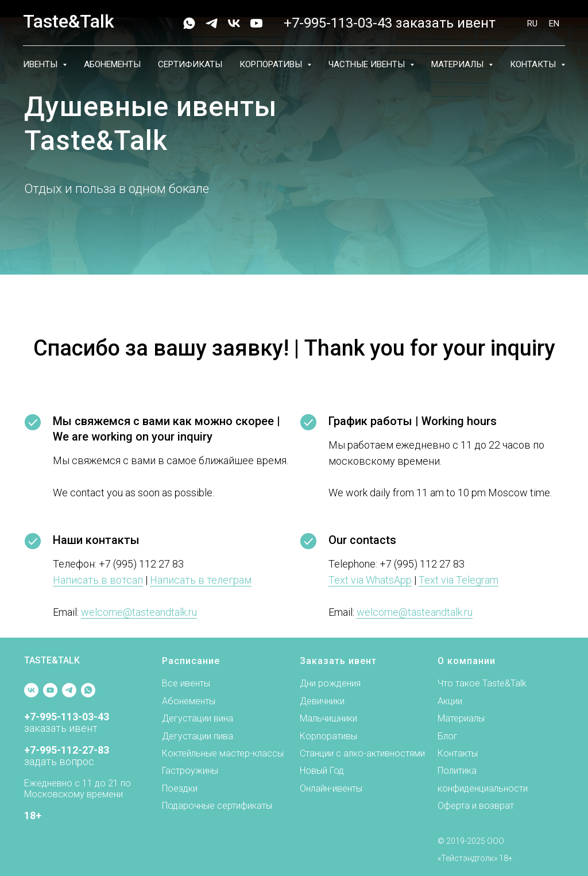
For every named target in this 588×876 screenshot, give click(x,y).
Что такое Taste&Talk (482, 683)
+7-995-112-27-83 (67, 750)
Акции (450, 701)
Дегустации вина (198, 718)
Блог (448, 736)
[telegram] (212, 23)
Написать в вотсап (98, 580)
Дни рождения (330, 683)
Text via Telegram (459, 580)
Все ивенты (186, 683)
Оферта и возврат (476, 806)
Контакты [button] (534, 64)
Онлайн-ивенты (331, 788)
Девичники (322, 701)
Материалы (461, 718)
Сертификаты (190, 64)
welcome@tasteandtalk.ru (139, 612)
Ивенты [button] (41, 64)
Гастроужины (190, 771)
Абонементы (112, 64)
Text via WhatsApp (370, 580)
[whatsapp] (189, 23)
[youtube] (256, 23)
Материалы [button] (459, 64)
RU (532, 24)
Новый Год (322, 771)
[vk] (234, 23)
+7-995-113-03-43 (338, 23)
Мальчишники (328, 718)
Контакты (458, 753)
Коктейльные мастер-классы (223, 753)
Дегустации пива (198, 736)
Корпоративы (328, 736)
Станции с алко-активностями (362, 753)
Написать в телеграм (201, 580)
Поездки (180, 788)
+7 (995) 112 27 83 (141, 564)
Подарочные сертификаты (217, 806)
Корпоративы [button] (272, 64)
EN (554, 24)
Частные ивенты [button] (368, 64)
